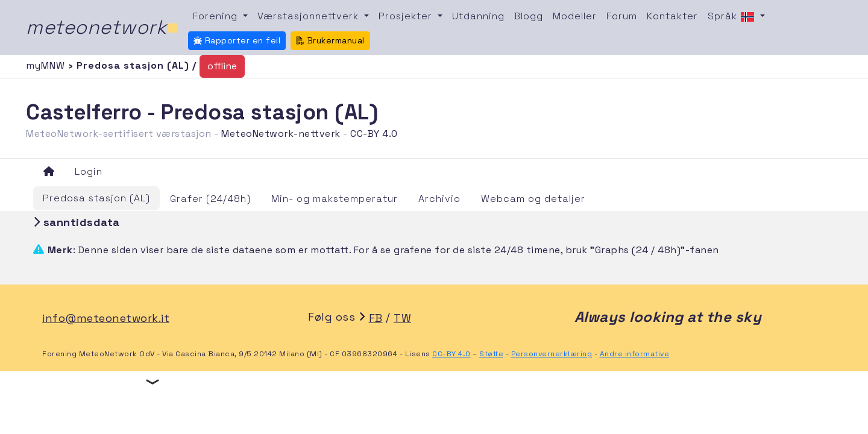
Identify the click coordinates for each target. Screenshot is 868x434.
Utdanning (478, 16)
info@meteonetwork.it (106, 318)
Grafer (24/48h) (210, 199)
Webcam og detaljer (533, 199)
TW (402, 318)
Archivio (439, 199)
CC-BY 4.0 (374, 134)
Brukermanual (330, 40)
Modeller (575, 16)
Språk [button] (733, 17)
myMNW (47, 65)
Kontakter (672, 16)
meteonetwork (102, 27)
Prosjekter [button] (407, 16)
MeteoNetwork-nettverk (281, 134)
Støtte (491, 354)
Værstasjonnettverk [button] (310, 16)
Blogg (529, 16)
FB (376, 318)
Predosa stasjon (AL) (96, 198)
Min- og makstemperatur (335, 199)
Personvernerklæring (552, 354)
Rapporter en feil (237, 40)
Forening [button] (217, 16)
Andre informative (635, 354)
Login (89, 171)
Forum (622, 16)
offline (222, 66)
